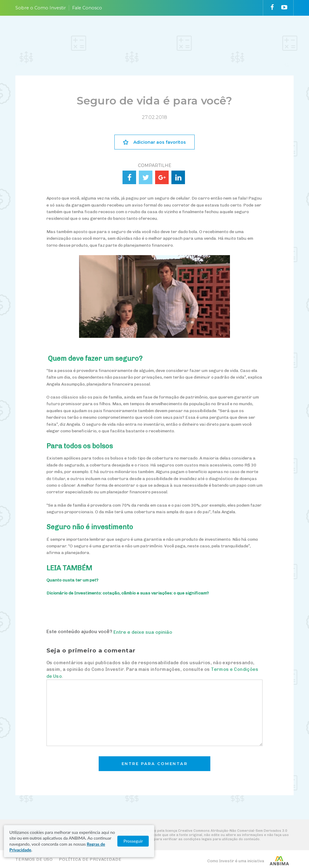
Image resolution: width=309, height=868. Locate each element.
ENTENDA (91, 34)
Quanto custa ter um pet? (72, 580)
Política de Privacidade (90, 859)
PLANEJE (58, 34)
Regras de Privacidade (79, 850)
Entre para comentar (155, 764)
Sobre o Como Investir (41, 8)
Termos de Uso (34, 859)
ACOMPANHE (162, 34)
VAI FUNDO (192, 34)
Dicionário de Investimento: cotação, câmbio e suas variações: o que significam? (128, 593)
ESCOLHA (125, 34)
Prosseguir (280, 847)
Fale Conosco (87, 8)
